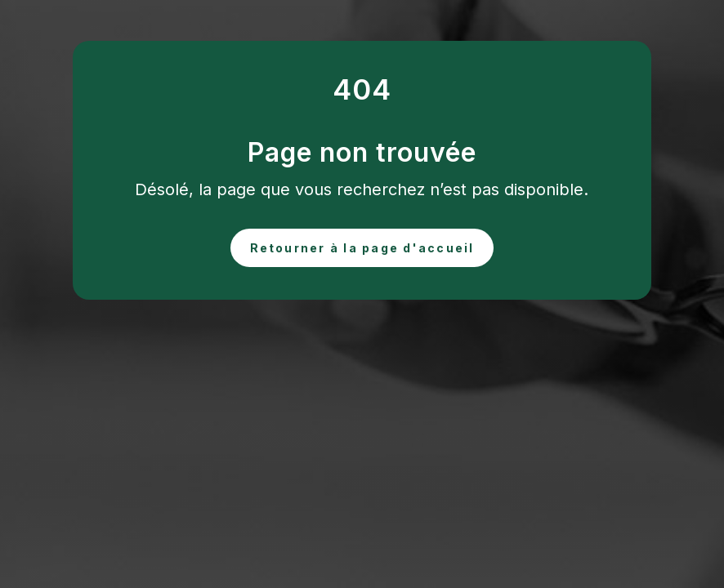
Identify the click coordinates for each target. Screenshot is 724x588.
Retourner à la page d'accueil (362, 248)
